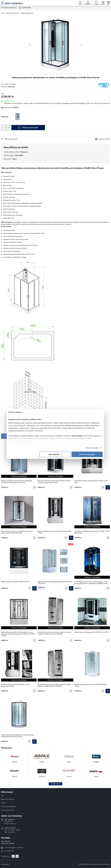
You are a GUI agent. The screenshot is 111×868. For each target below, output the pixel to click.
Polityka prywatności (8, 810)
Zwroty (3, 803)
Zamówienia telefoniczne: (16, 8)
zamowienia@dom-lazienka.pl (14, 848)
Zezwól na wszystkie (87, 454)
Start (3, 13)
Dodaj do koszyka (30, 128)
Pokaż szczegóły (92, 448)
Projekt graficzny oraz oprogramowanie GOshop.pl (94, 864)
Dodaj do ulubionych (11, 139)
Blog (3, 796)
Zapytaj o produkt (104, 139)
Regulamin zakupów (8, 799)
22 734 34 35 (9, 851)
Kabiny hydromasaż (27, 13)
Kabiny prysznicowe (13, 13)
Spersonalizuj (55, 454)
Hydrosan (11, 87)
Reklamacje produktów (8, 807)
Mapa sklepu (5, 864)
